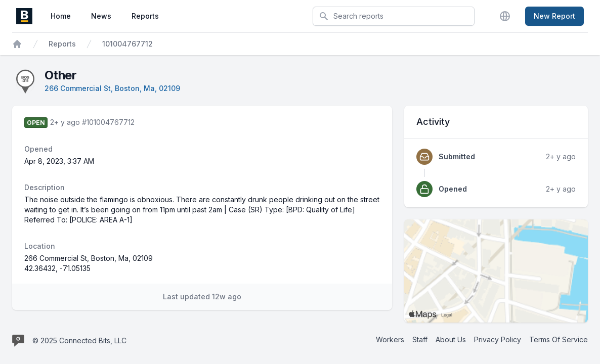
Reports (145, 16)
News (101, 16)
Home (61, 16)
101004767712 (127, 44)
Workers (390, 339)
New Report (554, 16)
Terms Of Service (559, 339)
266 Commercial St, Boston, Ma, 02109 (112, 88)
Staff (420, 339)
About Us (451, 339)
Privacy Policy (498, 339)
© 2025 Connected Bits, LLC (79, 340)
